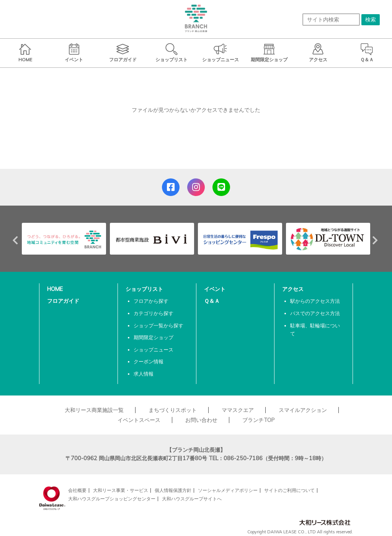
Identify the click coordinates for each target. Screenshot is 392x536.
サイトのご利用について (289, 490)
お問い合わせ (201, 420)
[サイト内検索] (331, 20)
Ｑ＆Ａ (212, 301)
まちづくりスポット (173, 410)
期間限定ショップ (154, 337)
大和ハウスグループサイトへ (192, 499)
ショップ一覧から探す (158, 325)
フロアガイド (63, 301)
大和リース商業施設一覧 (94, 410)
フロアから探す (151, 301)
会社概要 (77, 490)
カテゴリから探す (154, 313)
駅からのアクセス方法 (315, 301)
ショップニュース (154, 350)
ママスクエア (238, 410)
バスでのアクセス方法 (315, 313)
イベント (215, 289)
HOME (55, 289)
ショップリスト (144, 289)
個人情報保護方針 (173, 490)
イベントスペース (139, 420)
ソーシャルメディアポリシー (228, 490)
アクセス (293, 289)
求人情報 (144, 374)
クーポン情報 (149, 361)
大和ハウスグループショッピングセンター (112, 499)
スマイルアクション (303, 410)
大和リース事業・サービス (121, 490)
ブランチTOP (259, 420)
